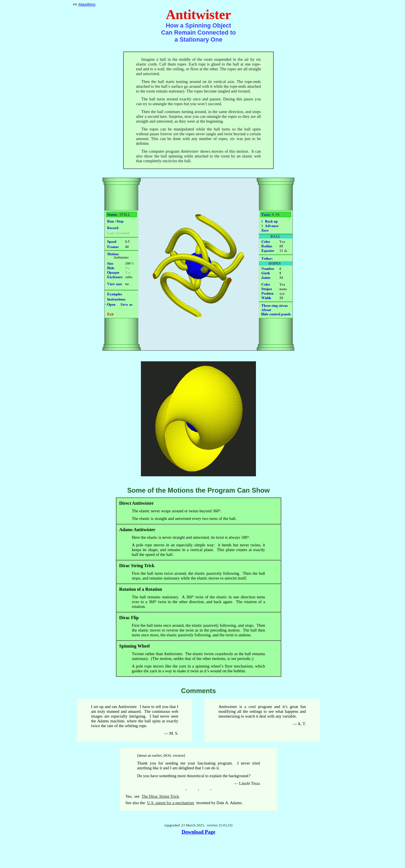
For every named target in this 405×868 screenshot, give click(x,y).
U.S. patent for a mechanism (171, 803)
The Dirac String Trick (160, 796)
